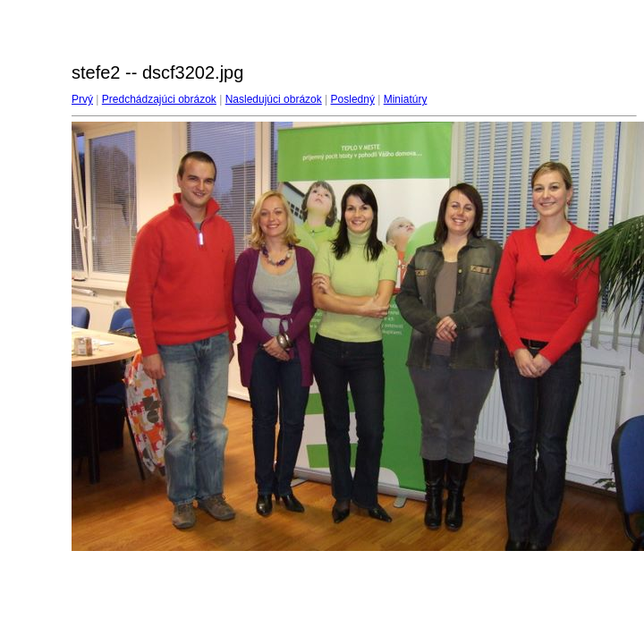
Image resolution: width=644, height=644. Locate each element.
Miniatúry (406, 99)
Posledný (353, 99)
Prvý (82, 99)
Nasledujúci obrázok (274, 99)
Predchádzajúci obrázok (159, 99)
